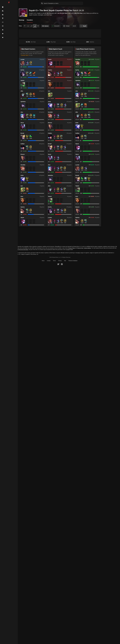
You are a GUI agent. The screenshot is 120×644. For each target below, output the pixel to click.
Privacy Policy (72, 248)
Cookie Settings (87, 248)
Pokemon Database (73, 261)
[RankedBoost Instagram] (62, 264)
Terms (54, 261)
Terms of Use (80, 248)
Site (65, 261)
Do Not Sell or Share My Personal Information (18, 250)
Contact (49, 261)
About (43, 261)
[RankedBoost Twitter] (58, 264)
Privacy (60, 261)
